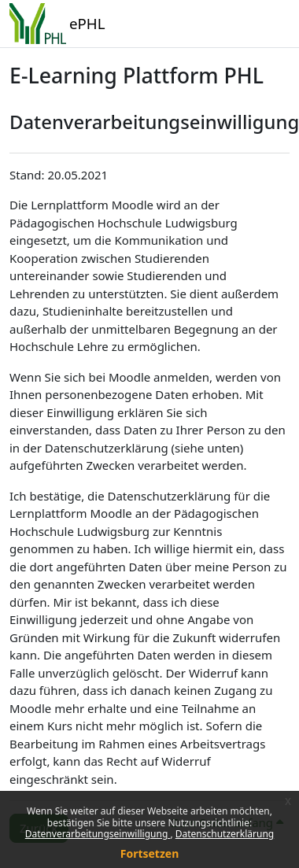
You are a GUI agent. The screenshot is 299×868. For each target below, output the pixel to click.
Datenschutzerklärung (225, 834)
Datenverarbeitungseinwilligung (98, 834)
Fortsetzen (150, 853)
